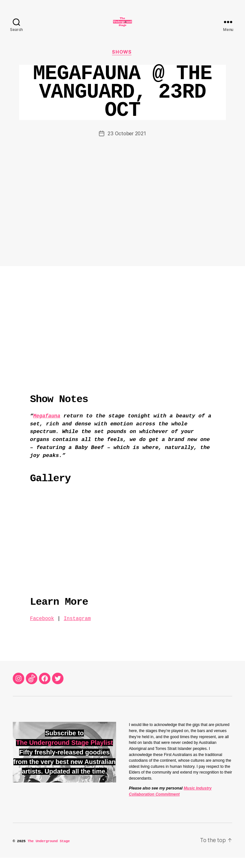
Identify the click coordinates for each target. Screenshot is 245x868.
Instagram (80, 629)
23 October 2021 (127, 144)
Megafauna (48, 426)
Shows (122, 62)
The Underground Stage (50, 852)
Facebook (43, 629)
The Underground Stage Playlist (64, 753)
